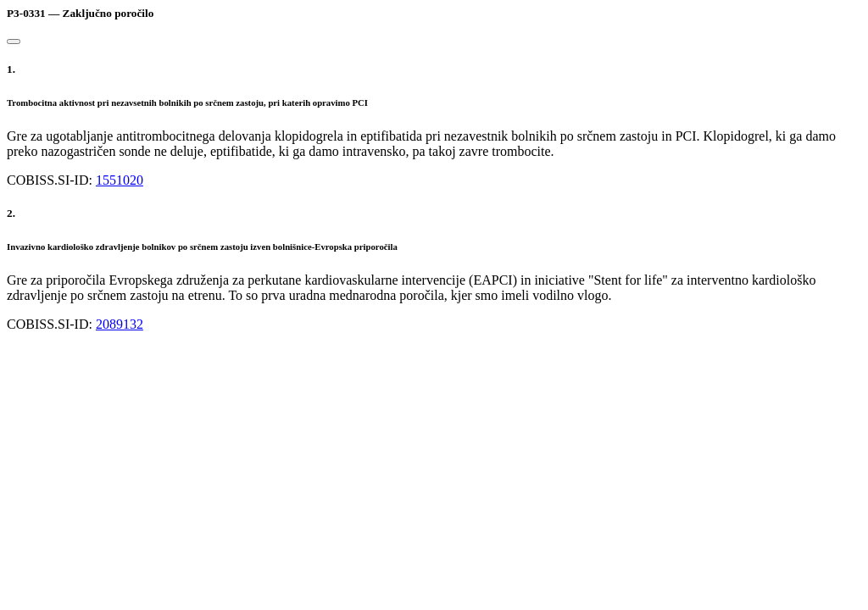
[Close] (14, 42)
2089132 (120, 324)
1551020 (120, 180)
